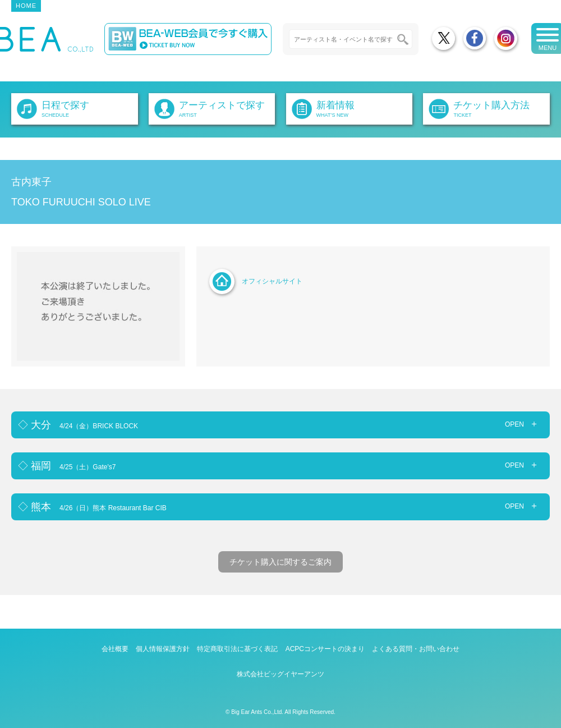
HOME (26, 6)
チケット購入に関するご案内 (280, 562)
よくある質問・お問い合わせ (416, 649)
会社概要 (115, 649)
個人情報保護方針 (163, 649)
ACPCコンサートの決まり (325, 649)
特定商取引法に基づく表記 (237, 649)
